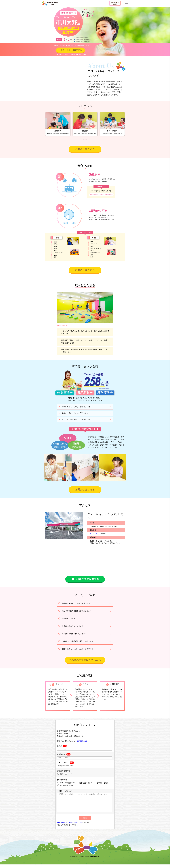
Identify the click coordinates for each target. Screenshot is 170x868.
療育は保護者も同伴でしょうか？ (74, 634)
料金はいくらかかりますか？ (73, 626)
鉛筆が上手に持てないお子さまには (75, 413)
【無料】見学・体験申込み (70, 50)
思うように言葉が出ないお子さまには (76, 419)
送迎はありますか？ (69, 618)
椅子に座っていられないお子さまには (76, 407)
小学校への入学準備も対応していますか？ (78, 641)
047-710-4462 (95, 534)
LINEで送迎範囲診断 (85, 579)
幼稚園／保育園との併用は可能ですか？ (77, 603)
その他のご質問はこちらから (85, 660)
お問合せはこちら (85, 149)
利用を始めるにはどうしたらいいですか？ (78, 649)
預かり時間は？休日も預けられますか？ (77, 611)
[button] (83, 139)
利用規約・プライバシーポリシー (69, 826)
